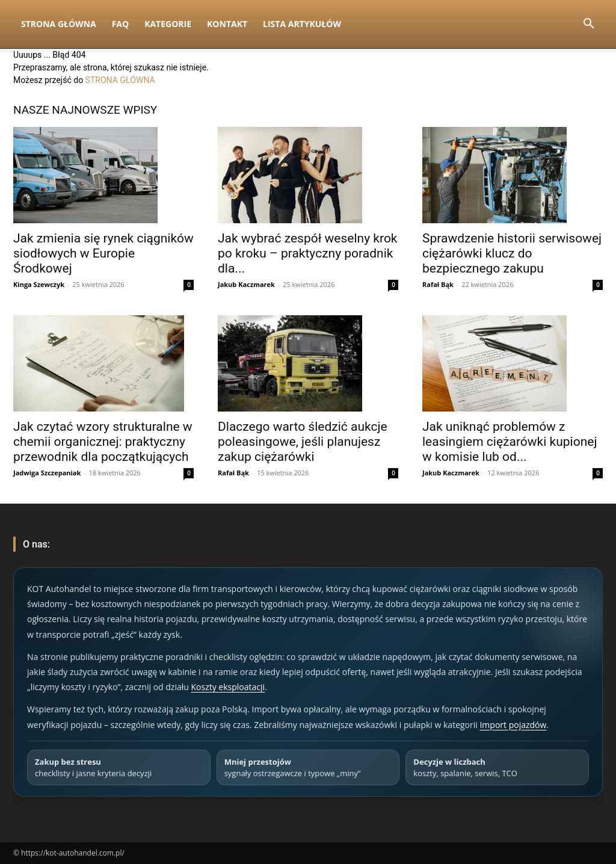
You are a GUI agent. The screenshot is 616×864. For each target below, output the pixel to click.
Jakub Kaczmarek (246, 284)
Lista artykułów (302, 24)
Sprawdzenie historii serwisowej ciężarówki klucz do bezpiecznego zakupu (512, 253)
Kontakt (227, 24)
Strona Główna (59, 24)
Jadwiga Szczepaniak (47, 473)
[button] (588, 25)
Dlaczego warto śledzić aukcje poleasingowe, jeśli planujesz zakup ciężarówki (303, 442)
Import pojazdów (513, 725)
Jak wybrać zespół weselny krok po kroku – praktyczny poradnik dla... (308, 253)
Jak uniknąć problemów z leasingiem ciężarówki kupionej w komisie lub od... (510, 442)
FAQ (121, 24)
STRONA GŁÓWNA (120, 80)
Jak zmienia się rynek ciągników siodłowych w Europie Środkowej (103, 253)
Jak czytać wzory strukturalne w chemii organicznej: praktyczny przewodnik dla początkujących (103, 442)
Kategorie (168, 24)
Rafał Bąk (438, 284)
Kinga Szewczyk (39, 284)
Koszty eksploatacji (228, 687)
